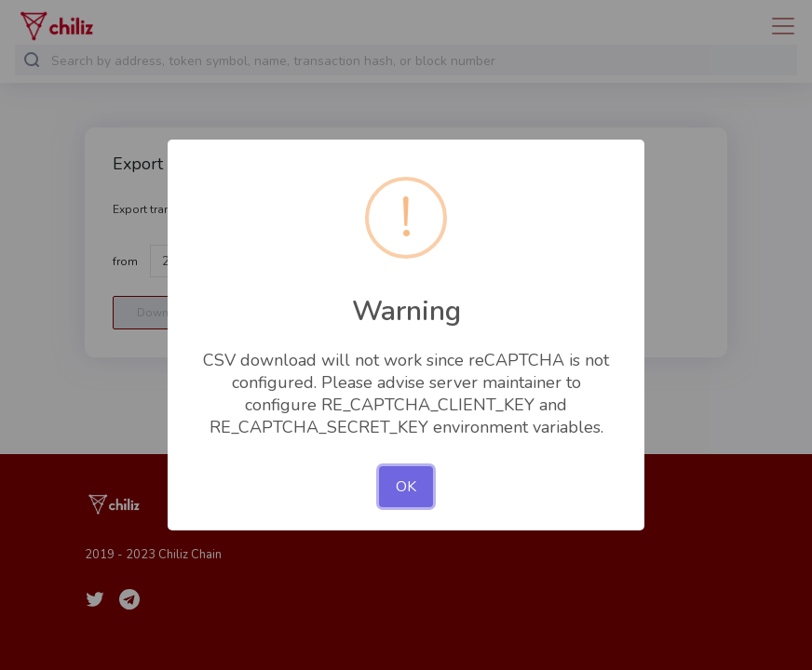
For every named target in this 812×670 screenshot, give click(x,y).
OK (406, 487)
